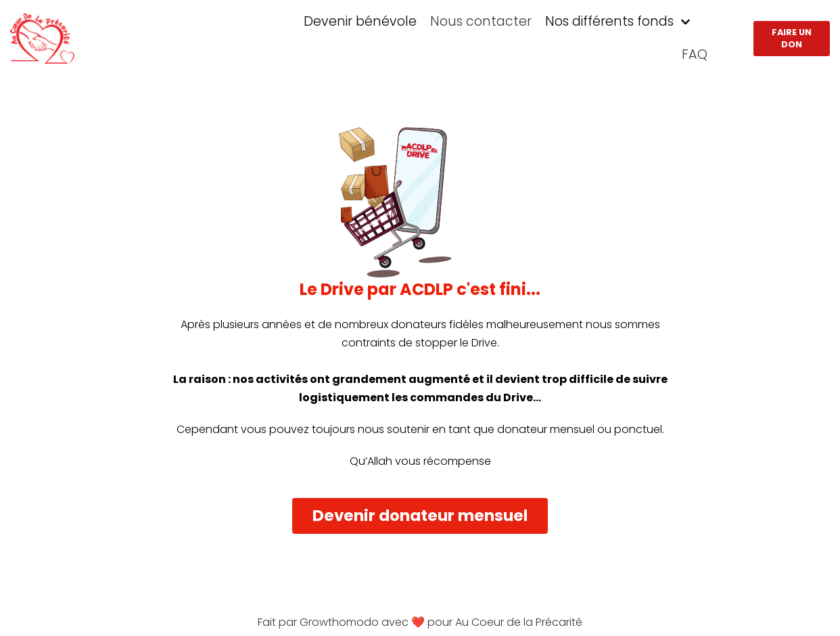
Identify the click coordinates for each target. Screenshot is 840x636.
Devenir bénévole (360, 21)
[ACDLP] (43, 39)
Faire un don (792, 38)
